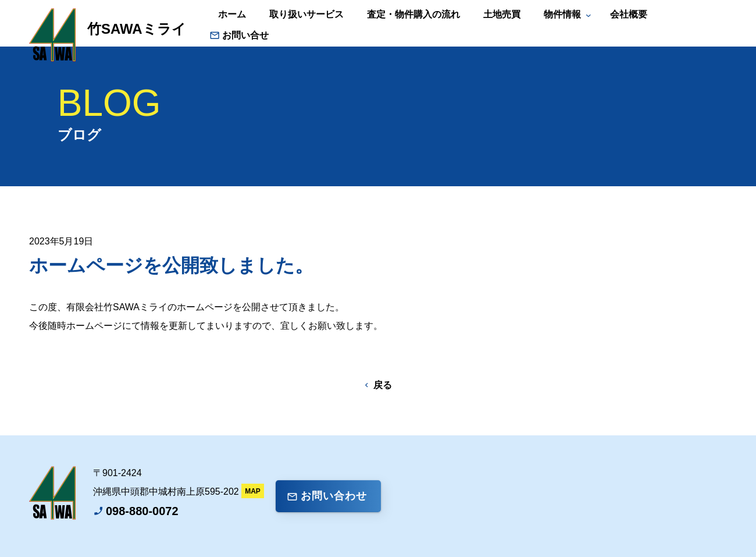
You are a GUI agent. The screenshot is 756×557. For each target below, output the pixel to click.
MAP (253, 491)
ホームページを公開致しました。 (171, 265)
